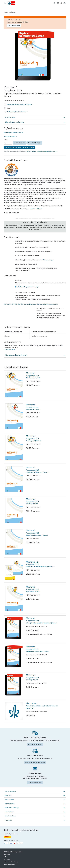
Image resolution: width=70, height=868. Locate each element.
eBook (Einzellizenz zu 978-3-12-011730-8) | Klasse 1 (45, 620)
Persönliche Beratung (12, 808)
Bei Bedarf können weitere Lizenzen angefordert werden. (42, 151)
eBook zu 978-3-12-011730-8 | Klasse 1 (45, 649)
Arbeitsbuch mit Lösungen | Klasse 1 (45, 470)
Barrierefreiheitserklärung (11, 862)
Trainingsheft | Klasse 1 (45, 407)
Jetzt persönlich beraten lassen (35, 763)
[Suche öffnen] (54, 3)
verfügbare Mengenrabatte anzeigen (27, 287)
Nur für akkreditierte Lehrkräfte (17, 112)
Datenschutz (7, 859)
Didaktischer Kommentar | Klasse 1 (45, 533)
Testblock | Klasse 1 (45, 501)
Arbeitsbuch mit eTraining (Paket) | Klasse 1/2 (45, 564)
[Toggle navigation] (5, 3)
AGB (5, 857)
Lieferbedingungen (10, 136)
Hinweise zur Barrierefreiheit (16, 355)
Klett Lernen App (48, 260)
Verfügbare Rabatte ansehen (13, 133)
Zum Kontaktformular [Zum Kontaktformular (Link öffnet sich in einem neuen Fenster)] (35, 783)
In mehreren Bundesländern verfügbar (20, 105)
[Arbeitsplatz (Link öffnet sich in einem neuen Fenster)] (64, 3)
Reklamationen (10, 804)
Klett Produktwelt (10, 791)
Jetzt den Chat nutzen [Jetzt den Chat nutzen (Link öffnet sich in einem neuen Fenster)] (35, 745)
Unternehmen (9, 812)
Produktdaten (10, 118)
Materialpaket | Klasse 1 (45, 438)
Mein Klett (8, 795)
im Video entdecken (36, 209)
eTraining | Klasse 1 (45, 677)
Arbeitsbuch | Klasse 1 (45, 375)
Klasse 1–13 (45, 706)
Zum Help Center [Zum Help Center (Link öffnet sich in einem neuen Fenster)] (9, 350)
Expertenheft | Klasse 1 (45, 589)
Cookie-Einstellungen (9, 864)
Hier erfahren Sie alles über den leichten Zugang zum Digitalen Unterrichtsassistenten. (31, 304)
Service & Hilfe (9, 800)
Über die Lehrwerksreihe (14, 122)
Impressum (7, 854)
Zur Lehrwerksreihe (14, 26)
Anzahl (6, 140)
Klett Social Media (11, 816)
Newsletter (8, 820)
